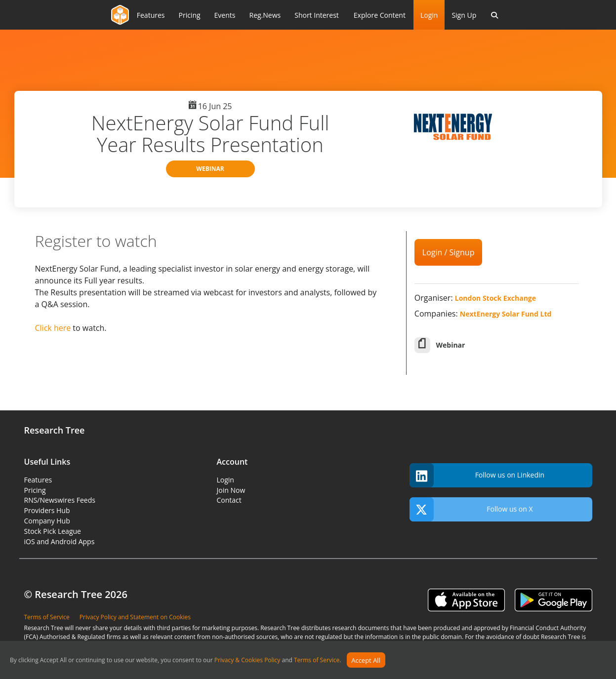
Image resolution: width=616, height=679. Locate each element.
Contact (229, 500)
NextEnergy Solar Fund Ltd (506, 314)
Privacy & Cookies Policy (247, 660)
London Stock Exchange (495, 298)
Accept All (366, 660)
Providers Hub (47, 510)
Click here (53, 328)
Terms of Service (317, 660)
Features (38, 480)
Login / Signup (449, 252)
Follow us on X (471, 509)
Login (429, 15)
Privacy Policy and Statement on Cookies (135, 617)
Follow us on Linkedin (477, 475)
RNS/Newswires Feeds (60, 500)
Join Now (231, 490)
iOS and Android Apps (60, 541)
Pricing (35, 490)
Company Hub (47, 521)
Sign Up (464, 15)
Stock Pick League (53, 531)
